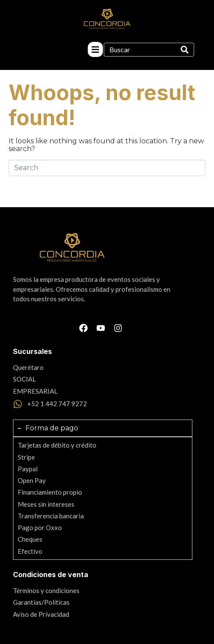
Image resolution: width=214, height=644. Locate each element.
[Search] (185, 50)
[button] (95, 49)
